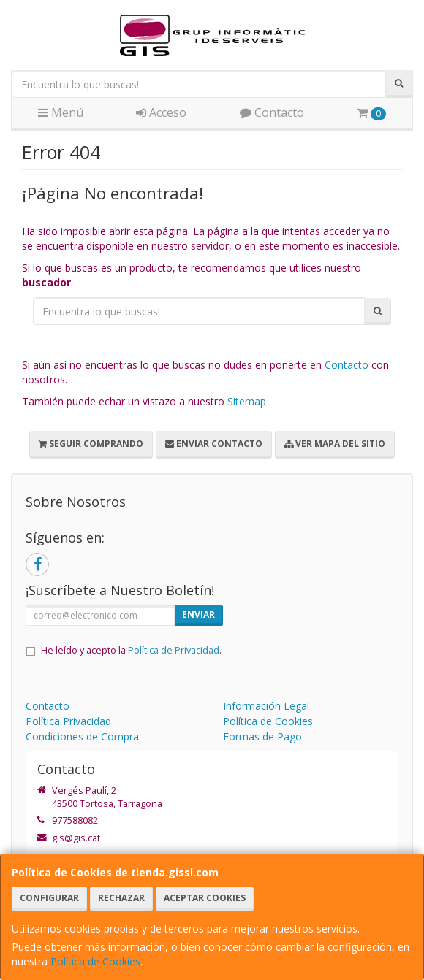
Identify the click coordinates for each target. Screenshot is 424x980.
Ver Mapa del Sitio (335, 444)
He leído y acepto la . (131, 650)
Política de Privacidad (174, 650)
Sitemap (247, 401)
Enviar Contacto (214, 444)
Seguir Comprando (91, 444)
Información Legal (266, 706)
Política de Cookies (95, 961)
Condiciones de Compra (82, 736)
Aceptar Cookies (205, 898)
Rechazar (121, 898)
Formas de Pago (262, 736)
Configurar (49, 898)
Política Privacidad (68, 721)
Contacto (272, 112)
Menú (61, 112)
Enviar (198, 615)
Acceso (161, 112)
